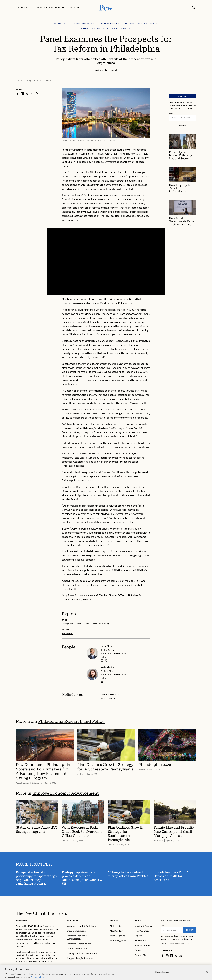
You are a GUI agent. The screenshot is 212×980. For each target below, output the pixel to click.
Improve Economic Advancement (66, 793)
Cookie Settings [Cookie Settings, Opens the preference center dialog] (162, 972)
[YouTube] (180, 956)
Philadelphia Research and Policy (71, 721)
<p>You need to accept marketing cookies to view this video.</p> (106, 261)
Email (171, 113)
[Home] (41, 913)
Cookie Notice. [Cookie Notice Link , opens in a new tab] (38, 977)
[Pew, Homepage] (106, 8)
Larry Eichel (107, 646)
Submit (183, 125)
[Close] (207, 972)
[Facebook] (162, 956)
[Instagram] (167, 956)
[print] (37, 94)
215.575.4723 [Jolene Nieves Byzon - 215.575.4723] (108, 698)
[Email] (183, 118)
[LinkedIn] (172, 956)
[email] (102, 660)
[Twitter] (176, 956)
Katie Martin (107, 667)
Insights (114, 921)
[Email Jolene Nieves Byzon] (102, 702)
